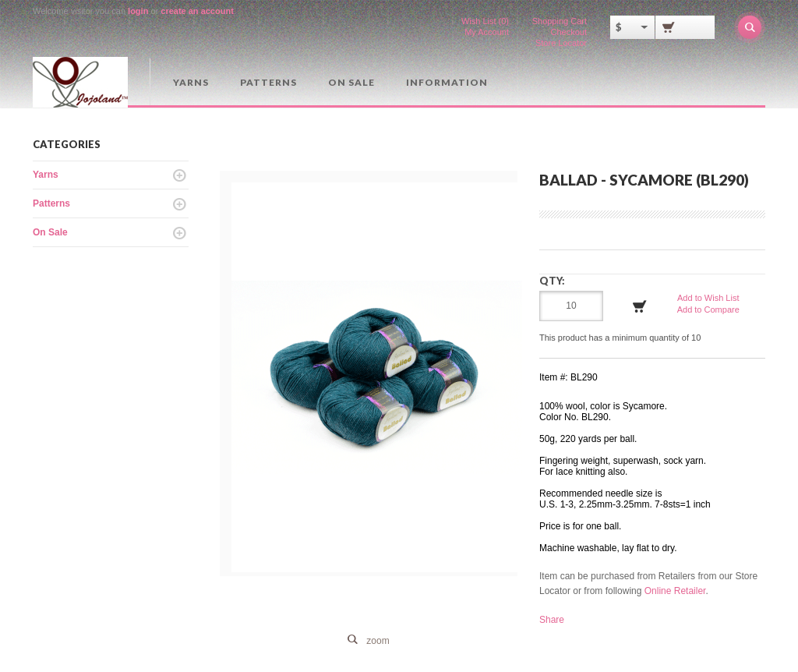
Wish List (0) (485, 21)
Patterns (268, 82)
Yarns (191, 82)
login (138, 11)
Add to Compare (708, 309)
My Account (487, 32)
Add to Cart (640, 306)
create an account (197, 11)
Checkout (569, 32)
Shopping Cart (560, 21)
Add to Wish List (708, 298)
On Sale (351, 82)
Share (552, 620)
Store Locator (561, 43)
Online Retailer (675, 591)
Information (447, 82)
